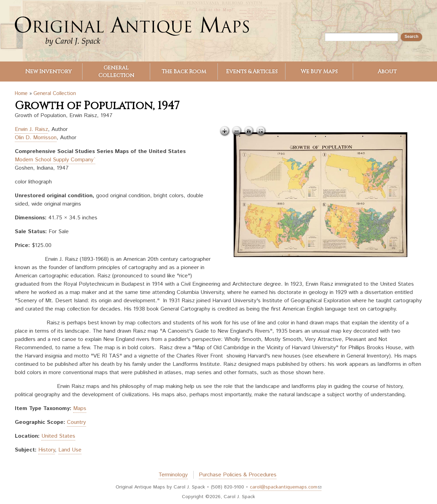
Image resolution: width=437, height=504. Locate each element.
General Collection (116, 72)
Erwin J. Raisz (31, 129)
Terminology (173, 475)
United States (58, 436)
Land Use (70, 450)
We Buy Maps (319, 72)
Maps (80, 408)
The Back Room (184, 72)
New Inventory (48, 72)
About (387, 72)
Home (21, 93)
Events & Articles (252, 72)
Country (76, 422)
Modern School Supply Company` (55, 160)
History (47, 450)
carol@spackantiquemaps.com (286, 487)
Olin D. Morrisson (36, 138)
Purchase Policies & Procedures (238, 475)
